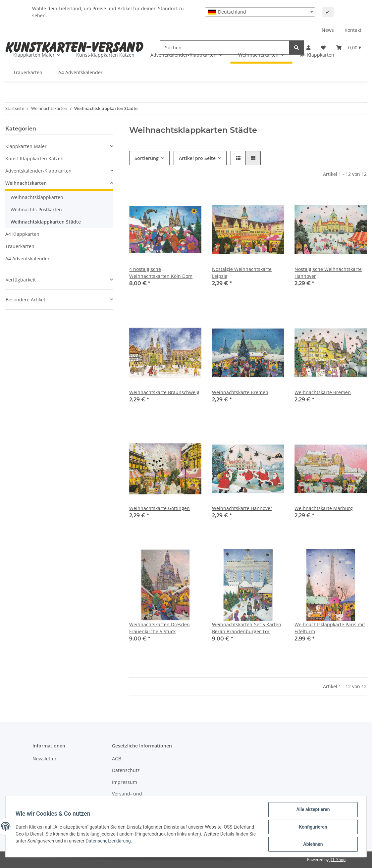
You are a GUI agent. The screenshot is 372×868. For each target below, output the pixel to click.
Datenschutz (126, 770)
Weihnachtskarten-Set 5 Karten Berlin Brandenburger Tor (247, 628)
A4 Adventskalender (27, 258)
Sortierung (147, 158)
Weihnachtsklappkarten (37, 197)
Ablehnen (312, 844)
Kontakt (353, 30)
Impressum (125, 782)
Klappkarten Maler (26, 146)
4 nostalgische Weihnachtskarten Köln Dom (161, 273)
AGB (117, 759)
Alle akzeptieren (312, 810)
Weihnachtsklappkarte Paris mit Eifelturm (330, 628)
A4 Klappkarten (22, 234)
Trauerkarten (20, 246)
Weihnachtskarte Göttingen (159, 508)
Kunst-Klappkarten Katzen (34, 158)
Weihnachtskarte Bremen (240, 392)
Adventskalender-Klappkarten (38, 171)
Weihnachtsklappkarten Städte (46, 222)
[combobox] (260, 12)
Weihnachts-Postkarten (36, 209)
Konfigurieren (312, 827)
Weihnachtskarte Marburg (324, 508)
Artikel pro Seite (197, 158)
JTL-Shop (338, 860)
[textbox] (260, 12)
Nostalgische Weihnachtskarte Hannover (328, 273)
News (328, 30)
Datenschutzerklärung (116, 841)
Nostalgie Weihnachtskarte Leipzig (242, 273)
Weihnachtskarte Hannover (242, 508)
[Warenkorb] (349, 48)
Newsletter (45, 759)
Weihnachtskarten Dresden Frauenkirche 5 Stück (159, 628)
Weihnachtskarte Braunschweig (164, 392)
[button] (238, 158)
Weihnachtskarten (26, 183)
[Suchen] (296, 48)
